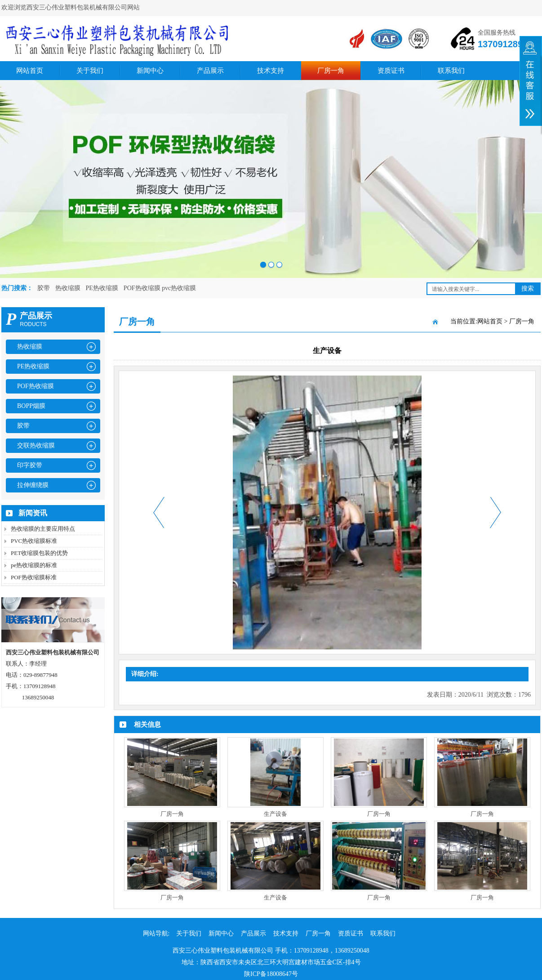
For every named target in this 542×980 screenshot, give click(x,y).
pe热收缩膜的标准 (34, 565)
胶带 (44, 288)
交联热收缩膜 (36, 445)
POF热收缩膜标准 (34, 577)
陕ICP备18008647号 (271, 974)
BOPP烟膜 (31, 406)
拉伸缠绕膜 (33, 485)
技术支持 (271, 71)
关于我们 (90, 71)
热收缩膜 (68, 288)
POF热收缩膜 (36, 386)
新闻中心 (150, 71)
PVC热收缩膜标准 (34, 541)
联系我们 (451, 71)
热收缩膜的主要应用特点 (43, 529)
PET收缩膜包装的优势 (39, 553)
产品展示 (210, 71)
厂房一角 (331, 71)
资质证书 (391, 71)
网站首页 (30, 71)
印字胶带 (30, 465)
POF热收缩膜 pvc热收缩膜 (160, 288)
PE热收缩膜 (102, 288)
